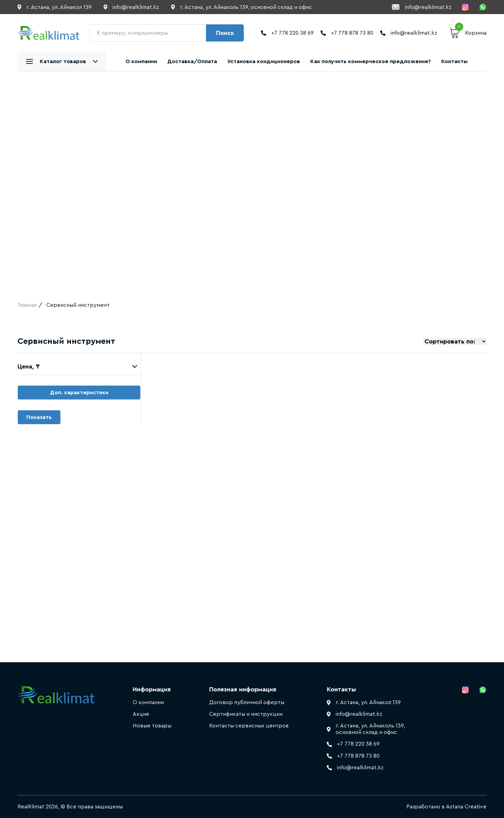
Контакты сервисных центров (249, 726)
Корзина (468, 33)
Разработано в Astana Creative (446, 807)
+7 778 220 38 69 (287, 33)
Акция (141, 714)
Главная (27, 305)
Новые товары (152, 726)
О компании (141, 61)
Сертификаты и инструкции (246, 714)
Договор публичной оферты (247, 702)
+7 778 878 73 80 (347, 33)
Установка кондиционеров (264, 61)
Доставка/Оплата (192, 61)
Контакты (454, 61)
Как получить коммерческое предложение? (371, 61)
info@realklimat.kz (422, 7)
